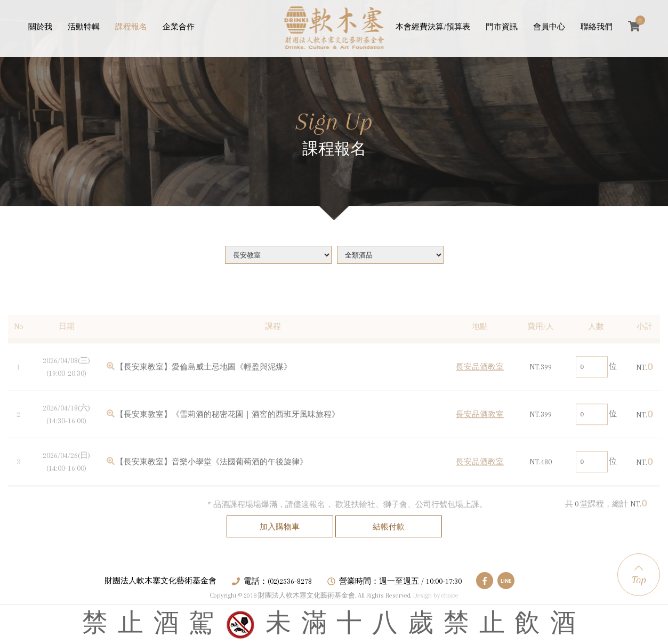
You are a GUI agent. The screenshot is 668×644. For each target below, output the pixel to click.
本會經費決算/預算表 (433, 27)
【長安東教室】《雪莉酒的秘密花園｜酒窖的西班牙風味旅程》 (228, 426)
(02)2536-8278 (290, 581)
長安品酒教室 (480, 379)
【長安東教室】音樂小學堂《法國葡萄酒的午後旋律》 (212, 474)
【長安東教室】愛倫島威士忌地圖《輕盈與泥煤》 (204, 379)
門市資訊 (502, 27)
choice (450, 595)
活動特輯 (84, 27)
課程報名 (131, 27)
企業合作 (179, 27)
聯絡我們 (597, 27)
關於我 (40, 27)
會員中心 (549, 27)
